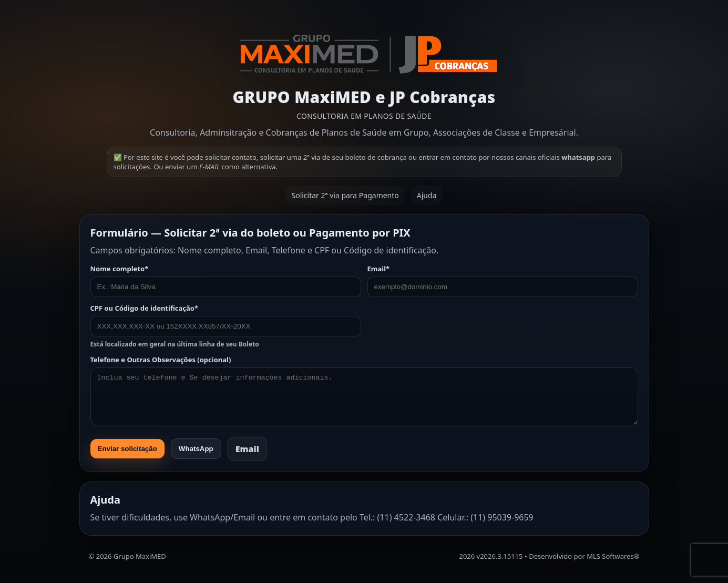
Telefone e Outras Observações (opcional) (364, 390)
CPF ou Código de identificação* (226, 326)
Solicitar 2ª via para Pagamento (345, 195)
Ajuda (427, 195)
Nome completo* (226, 280)
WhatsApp (196, 449)
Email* (503, 280)
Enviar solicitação (127, 449)
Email (247, 449)
